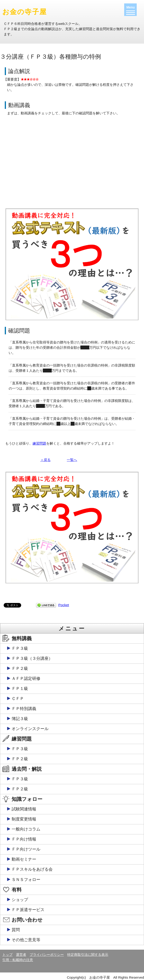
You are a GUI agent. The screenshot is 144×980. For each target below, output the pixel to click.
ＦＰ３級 (20, 648)
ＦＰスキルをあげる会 (32, 869)
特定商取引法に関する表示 (88, 955)
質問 (16, 930)
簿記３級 (20, 719)
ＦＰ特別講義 (24, 709)
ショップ (20, 900)
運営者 (21, 955)
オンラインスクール (30, 729)
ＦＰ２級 (20, 668)
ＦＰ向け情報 (24, 839)
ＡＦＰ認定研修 (26, 679)
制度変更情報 (24, 819)
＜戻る (45, 460)
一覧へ (72, 460)
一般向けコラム (26, 829)
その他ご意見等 (26, 940)
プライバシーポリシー (47, 955)
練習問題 (39, 443)
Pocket (64, 605)
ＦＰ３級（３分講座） (32, 658)
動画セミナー (24, 859)
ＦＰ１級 (20, 689)
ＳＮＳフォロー (26, 880)
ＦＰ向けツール (26, 849)
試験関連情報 (24, 809)
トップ (7, 955)
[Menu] (130, 10)
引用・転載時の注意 (18, 960)
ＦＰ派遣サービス (28, 910)
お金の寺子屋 (24, 12)
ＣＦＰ (18, 699)
